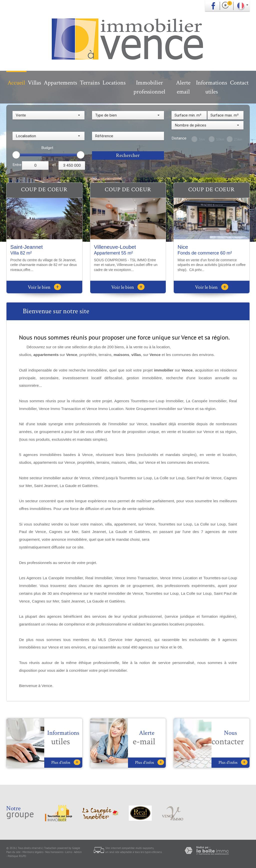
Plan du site (13, 852)
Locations (114, 83)
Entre (17, 165)
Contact (239, 83)
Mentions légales (33, 852)
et (54, 165)
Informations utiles (211, 87)
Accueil (16, 83)
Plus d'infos (66, 762)
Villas (34, 83)
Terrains (90, 83)
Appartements (60, 83)
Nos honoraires (54, 852)
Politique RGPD (17, 856)
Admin (78, 852)
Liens (69, 852)
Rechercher (128, 155)
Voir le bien (44, 287)
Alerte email (183, 87)
